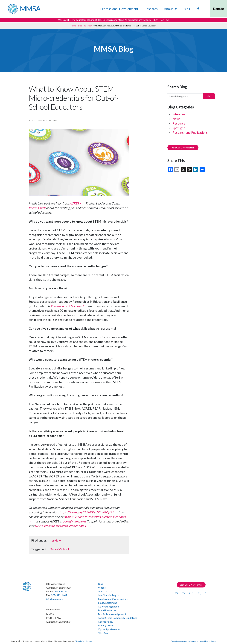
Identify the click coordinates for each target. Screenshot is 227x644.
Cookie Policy (106, 622)
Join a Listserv (106, 591)
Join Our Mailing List (109, 595)
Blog (187, 9)
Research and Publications (190, 132)
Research (151, 9)
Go (209, 96)
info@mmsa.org (55, 599)
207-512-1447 (59, 595)
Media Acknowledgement (112, 614)
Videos (102, 588)
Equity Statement (107, 603)
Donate (218, 9)
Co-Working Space (108, 606)
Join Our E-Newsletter (183, 148)
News (176, 119)
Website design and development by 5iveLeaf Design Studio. (194, 641)
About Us (171, 9)
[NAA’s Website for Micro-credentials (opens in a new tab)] (62, 526)
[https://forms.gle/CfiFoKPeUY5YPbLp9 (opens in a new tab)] (89, 512)
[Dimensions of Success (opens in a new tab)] (69, 306)
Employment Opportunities (113, 599)
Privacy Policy (106, 625)
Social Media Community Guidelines (118, 618)
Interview (54, 540)
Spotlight (179, 128)
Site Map (103, 633)
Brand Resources (107, 610)
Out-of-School (59, 549)
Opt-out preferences (109, 629)
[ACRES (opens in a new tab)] (77, 203)
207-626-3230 (62, 591)
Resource (179, 123)
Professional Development (119, 9)
